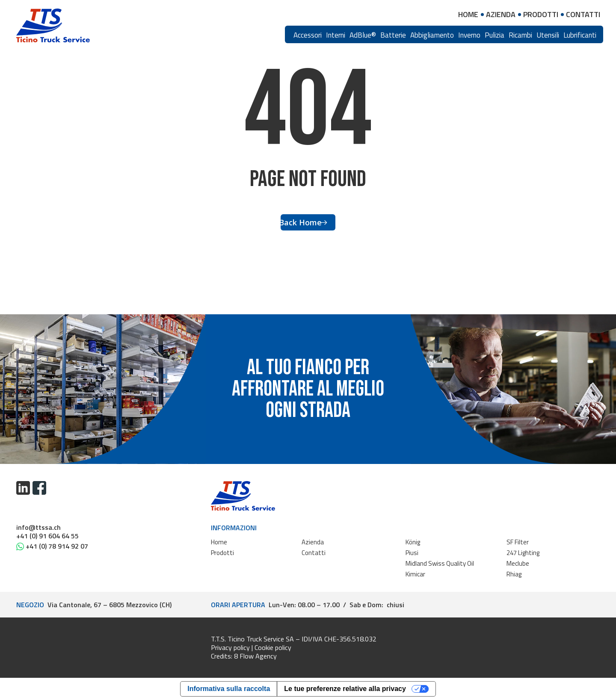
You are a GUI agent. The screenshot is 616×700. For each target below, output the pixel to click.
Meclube (518, 563)
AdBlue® (363, 35)
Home (219, 542)
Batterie (393, 35)
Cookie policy (273, 647)
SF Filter (518, 542)
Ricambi (520, 35)
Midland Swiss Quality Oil (440, 563)
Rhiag (514, 574)
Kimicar (415, 574)
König (413, 542)
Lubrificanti (580, 35)
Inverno (469, 35)
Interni (336, 35)
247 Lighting (523, 553)
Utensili (548, 35)
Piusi (412, 553)
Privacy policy (230, 647)
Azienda (313, 542)
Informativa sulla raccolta (229, 689)
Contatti (314, 553)
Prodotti (222, 553)
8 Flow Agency (255, 656)
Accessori (308, 35)
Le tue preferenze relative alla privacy (345, 689)
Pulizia (495, 35)
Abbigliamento (432, 35)
